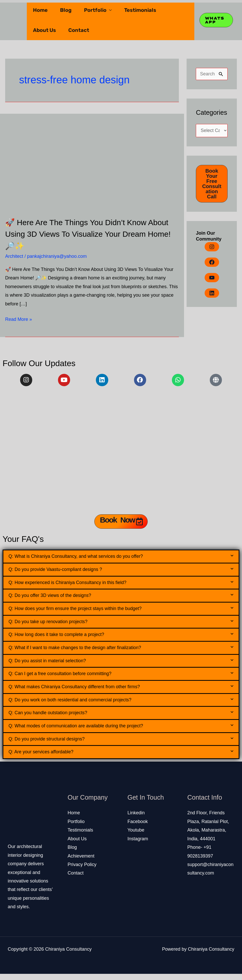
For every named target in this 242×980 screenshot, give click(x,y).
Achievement (81, 862)
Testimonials (140, 10)
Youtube (136, 836)
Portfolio (95, 10)
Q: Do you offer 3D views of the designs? (53, 598)
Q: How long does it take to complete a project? (60, 638)
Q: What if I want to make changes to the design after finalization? (80, 651)
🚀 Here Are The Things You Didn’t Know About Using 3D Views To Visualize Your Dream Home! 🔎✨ (88, 234)
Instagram (138, 845)
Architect (14, 256)
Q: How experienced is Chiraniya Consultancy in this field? (72, 584)
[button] (121, 557)
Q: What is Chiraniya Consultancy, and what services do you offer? (81, 557)
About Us (44, 30)
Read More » (19, 319)
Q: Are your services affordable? (43, 758)
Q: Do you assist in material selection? (50, 664)
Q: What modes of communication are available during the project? (81, 731)
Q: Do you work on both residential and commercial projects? (75, 705)
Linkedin (136, 819)
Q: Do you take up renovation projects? (51, 624)
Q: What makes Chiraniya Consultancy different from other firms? (79, 691)
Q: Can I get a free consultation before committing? (64, 678)
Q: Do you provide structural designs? (49, 745)
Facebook (138, 828)
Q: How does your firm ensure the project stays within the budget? (80, 611)
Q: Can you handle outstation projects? (51, 718)
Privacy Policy (82, 871)
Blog (66, 10)
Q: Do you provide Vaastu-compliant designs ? (59, 571)
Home (40, 10)
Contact (79, 30)
